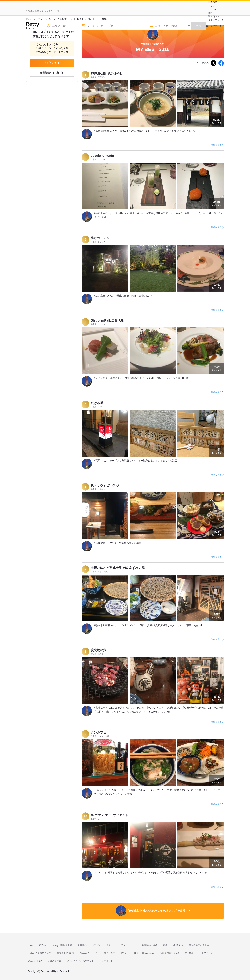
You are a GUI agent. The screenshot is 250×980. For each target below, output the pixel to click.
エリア (212, 6)
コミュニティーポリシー (116, 953)
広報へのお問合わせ (173, 945)
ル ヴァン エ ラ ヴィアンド (110, 815)
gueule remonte (102, 156)
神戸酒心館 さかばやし (107, 73)
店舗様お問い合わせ (199, 945)
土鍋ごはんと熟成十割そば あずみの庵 (118, 568)
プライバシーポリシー (103, 945)
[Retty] (33, 25)
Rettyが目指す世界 (62, 945)
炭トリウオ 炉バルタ (105, 485)
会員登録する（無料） (52, 73)
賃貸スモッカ (54, 961)
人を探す (213, 2)
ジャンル (213, 9)
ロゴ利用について (66, 953)
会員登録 (210, 26)
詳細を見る (216, 145)
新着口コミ (214, 16)
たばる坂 (97, 403)
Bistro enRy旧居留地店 (107, 320)
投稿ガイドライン (89, 953)
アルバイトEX (35, 961)
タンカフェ (98, 733)
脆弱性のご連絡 (150, 945)
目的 (210, 13)
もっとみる (217, 121)
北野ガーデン (100, 238)
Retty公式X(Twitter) (169, 953)
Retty (30, 945)
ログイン (219, 26)
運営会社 (43, 945)
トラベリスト (106, 961)
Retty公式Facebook (144, 953)
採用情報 (189, 953)
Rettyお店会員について (39, 953)
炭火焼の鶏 (98, 650)
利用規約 (82, 945)
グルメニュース (216, 20)
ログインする (52, 63)
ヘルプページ (206, 953)
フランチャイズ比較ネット (80, 961)
